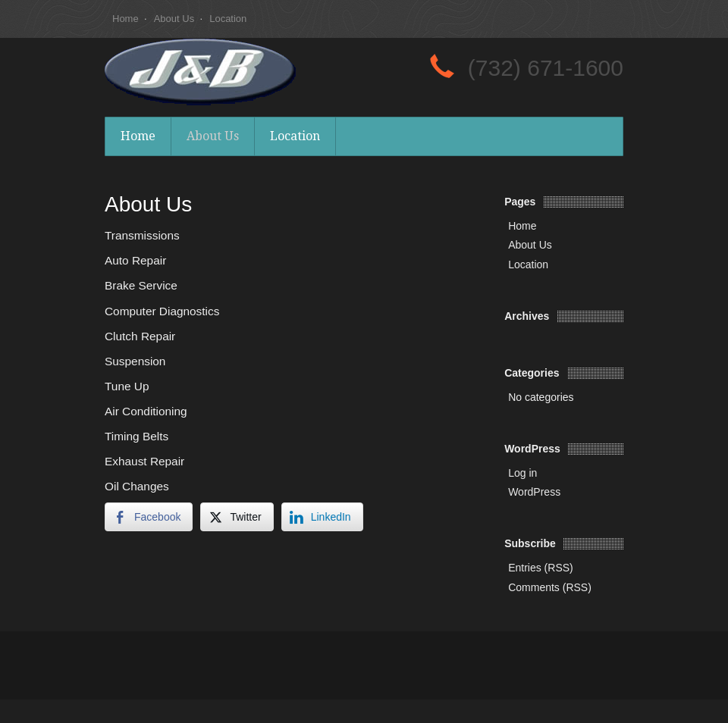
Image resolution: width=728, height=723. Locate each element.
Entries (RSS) (541, 568)
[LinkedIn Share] (322, 517)
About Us (174, 19)
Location (228, 19)
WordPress (534, 492)
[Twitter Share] (237, 517)
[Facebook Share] (149, 517)
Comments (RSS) (550, 587)
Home (126, 19)
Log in (522, 473)
